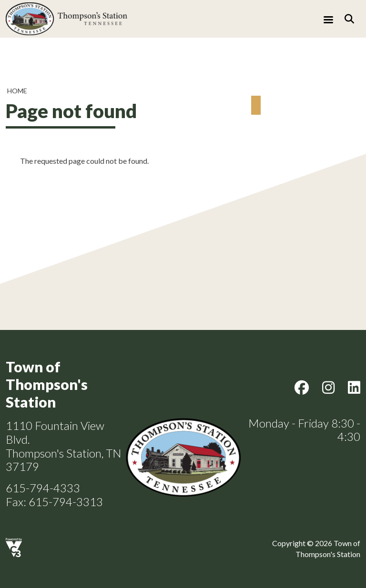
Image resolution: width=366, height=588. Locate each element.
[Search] (349, 19)
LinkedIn (354, 388)
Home (17, 91)
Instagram (328, 388)
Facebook (302, 388)
